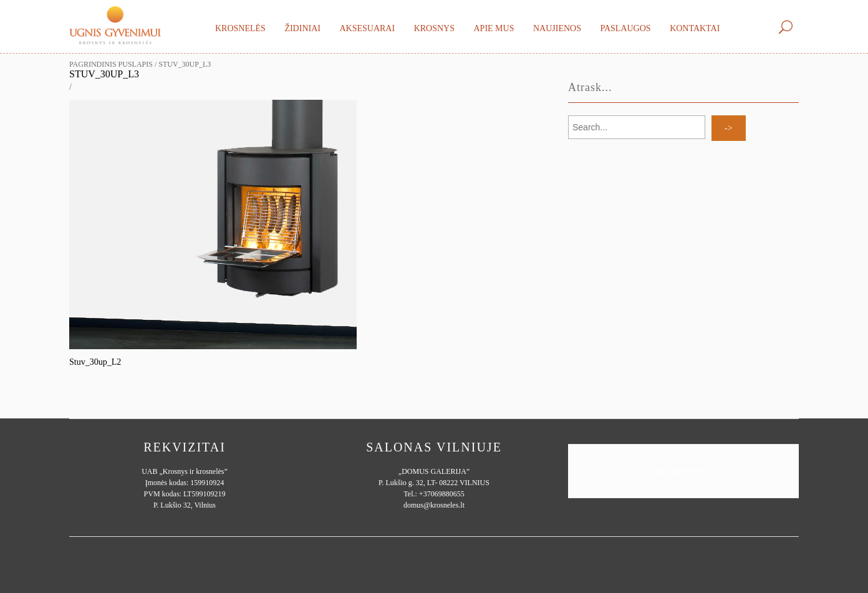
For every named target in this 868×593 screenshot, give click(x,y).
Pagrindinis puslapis (111, 64)
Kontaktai (695, 28)
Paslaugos (625, 28)
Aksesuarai (367, 28)
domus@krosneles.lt (434, 505)
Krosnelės (240, 28)
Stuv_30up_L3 (104, 74)
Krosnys (434, 28)
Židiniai (302, 28)
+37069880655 (442, 494)
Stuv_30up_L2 (95, 362)
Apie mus (494, 28)
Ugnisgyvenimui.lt (683, 471)
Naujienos (557, 28)
